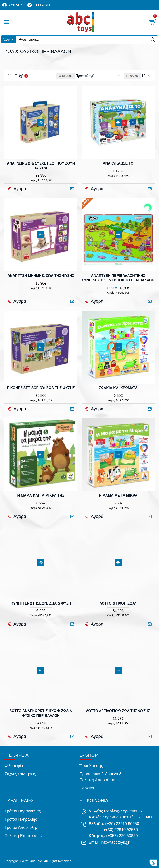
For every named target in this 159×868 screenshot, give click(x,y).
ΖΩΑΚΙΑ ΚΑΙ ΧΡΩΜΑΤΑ (118, 388)
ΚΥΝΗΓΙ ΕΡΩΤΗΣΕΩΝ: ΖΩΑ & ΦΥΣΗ (41, 603)
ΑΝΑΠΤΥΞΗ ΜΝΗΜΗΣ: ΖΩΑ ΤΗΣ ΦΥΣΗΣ (41, 276)
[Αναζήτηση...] (82, 39)
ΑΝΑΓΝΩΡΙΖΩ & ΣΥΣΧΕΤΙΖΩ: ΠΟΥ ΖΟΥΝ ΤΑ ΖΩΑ (41, 166)
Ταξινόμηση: (65, 76)
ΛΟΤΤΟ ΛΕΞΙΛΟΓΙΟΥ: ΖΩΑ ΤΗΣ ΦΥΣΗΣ (118, 711)
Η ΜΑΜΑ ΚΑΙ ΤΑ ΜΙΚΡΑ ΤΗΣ (41, 495)
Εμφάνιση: (132, 76)
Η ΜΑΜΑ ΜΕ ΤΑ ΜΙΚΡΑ (118, 495)
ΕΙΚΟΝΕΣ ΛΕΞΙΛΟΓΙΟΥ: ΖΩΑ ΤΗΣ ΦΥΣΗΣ (41, 388)
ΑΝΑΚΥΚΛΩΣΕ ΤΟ (118, 163)
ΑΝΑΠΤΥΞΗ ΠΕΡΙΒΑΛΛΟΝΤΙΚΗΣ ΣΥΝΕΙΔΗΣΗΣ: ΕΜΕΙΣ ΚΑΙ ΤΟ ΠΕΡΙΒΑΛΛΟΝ (118, 278)
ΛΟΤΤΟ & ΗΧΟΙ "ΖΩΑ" (118, 603)
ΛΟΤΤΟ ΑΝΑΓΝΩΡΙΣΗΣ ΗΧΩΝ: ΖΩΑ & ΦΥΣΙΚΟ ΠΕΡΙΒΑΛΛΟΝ (41, 713)
